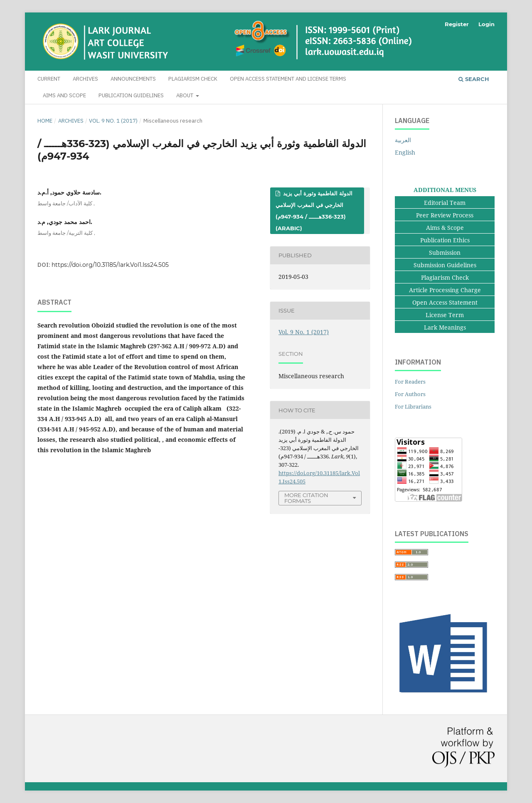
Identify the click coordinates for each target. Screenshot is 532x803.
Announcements (133, 79)
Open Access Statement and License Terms (288, 79)
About (185, 95)
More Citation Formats (306, 498)
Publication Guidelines (131, 95)
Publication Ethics (445, 240)
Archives (85, 79)
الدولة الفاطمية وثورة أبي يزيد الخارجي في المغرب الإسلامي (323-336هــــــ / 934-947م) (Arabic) (314, 211)
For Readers (410, 382)
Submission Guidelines (445, 265)
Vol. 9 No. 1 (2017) (113, 121)
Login (486, 24)
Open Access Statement (445, 302)
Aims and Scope (64, 95)
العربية (403, 140)
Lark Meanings (445, 327)
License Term (445, 315)
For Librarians (413, 406)
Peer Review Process (445, 215)
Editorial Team (445, 203)
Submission (445, 252)
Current (49, 79)
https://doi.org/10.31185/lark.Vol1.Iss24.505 (110, 265)
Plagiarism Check (193, 79)
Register (457, 24)
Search (474, 79)
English (405, 152)
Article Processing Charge (445, 290)
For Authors (410, 394)
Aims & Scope (445, 228)
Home (45, 121)
